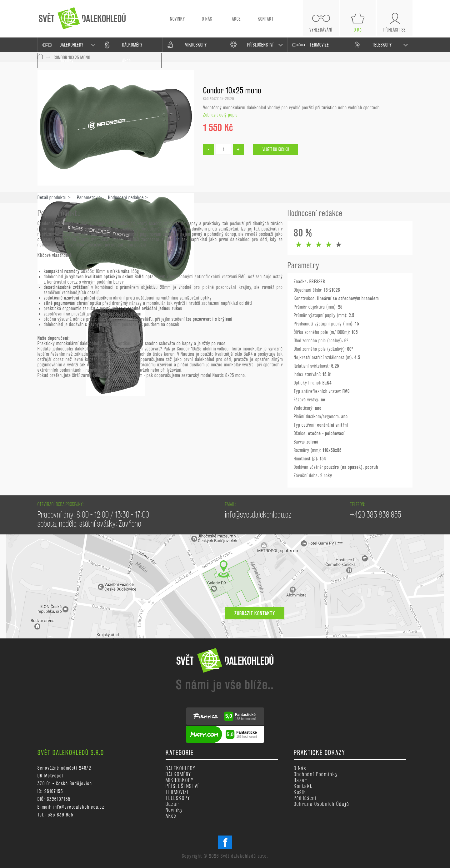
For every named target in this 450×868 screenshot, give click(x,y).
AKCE (236, 19)
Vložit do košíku (276, 149)
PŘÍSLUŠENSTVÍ (260, 45)
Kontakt (303, 786)
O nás (300, 768)
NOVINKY (177, 19)
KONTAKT (266, 19)
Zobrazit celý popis (220, 115)
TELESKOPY (382, 45)
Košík (300, 792)
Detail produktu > (54, 197)
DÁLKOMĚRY (132, 45)
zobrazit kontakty (255, 613)
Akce (171, 816)
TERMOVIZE (319, 45)
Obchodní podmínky (316, 774)
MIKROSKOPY (196, 45)
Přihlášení (305, 798)
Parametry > (90, 197)
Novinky (174, 810)
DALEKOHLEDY (72, 45)
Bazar (172, 804)
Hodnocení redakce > (128, 197)
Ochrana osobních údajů (321, 804)
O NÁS (207, 19)
